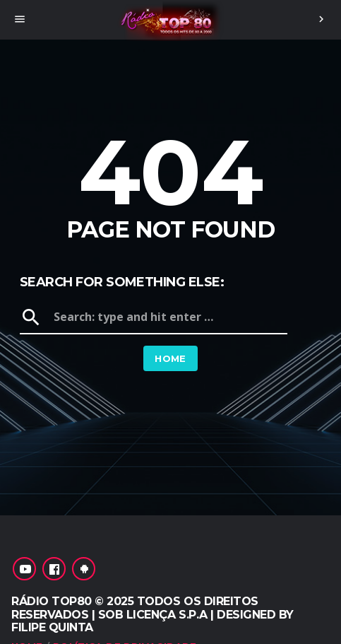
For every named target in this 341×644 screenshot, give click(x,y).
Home (170, 358)
